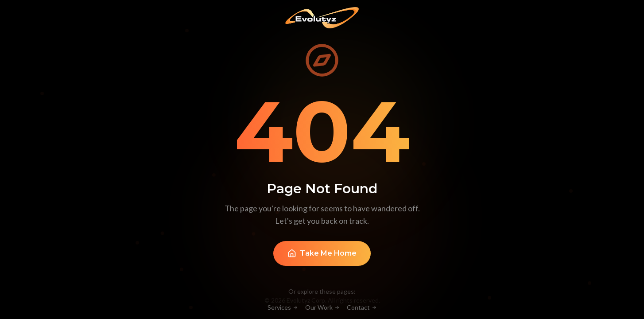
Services (283, 307)
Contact (362, 307)
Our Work (322, 307)
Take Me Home (322, 255)
